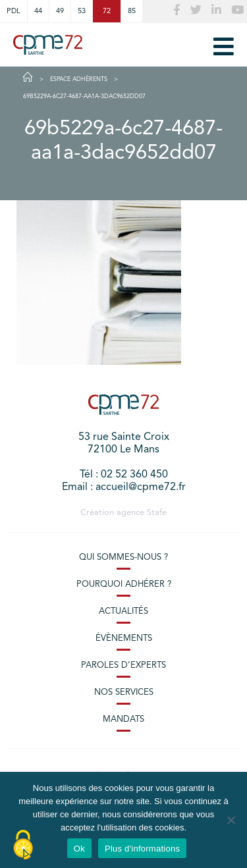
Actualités (123, 611)
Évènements (124, 638)
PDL (14, 11)
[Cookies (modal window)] (23, 846)
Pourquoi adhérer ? (124, 584)
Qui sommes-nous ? (123, 557)
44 (38, 11)
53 (82, 11)
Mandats (123, 719)
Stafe (157, 513)
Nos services (124, 692)
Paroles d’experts (123, 665)
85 (132, 11)
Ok (79, 849)
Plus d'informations (142, 849)
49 (60, 11)
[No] (231, 820)
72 (107, 11)
